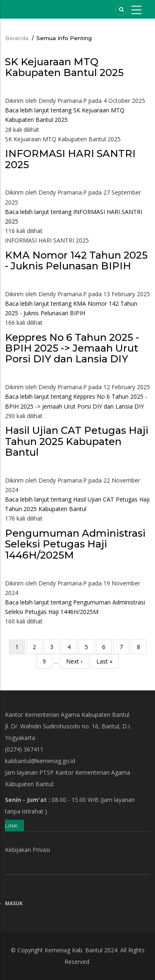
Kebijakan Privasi (27, 850)
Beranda (17, 38)
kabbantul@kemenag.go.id (40, 761)
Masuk (14, 903)
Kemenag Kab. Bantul (74, 950)
